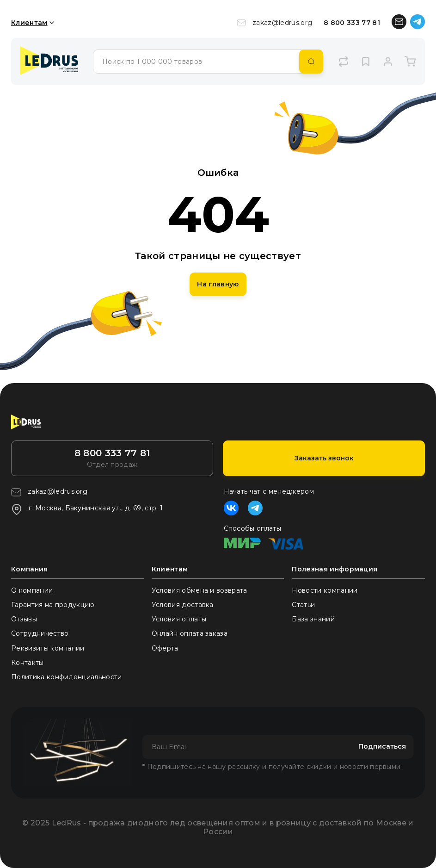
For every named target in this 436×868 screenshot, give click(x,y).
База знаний (313, 619)
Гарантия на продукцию (53, 605)
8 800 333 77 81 (352, 23)
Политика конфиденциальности (67, 677)
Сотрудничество (40, 633)
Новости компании (325, 590)
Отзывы (24, 619)
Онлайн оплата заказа (190, 633)
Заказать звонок (324, 458)
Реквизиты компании (48, 648)
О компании (32, 590)
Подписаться (382, 746)
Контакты (28, 663)
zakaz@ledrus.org (274, 23)
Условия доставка (183, 605)
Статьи (303, 605)
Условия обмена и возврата (200, 590)
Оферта (165, 648)
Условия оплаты (179, 619)
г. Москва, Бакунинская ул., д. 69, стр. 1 (87, 509)
